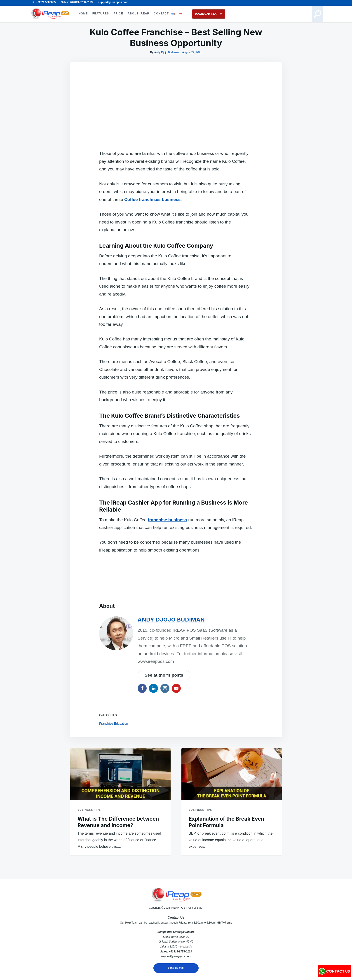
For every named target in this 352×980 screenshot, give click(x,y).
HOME (83, 14)
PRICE (118, 14)
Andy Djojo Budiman (166, 52)
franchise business (167, 520)
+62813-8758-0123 (180, 952)
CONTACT (161, 14)
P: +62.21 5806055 (44, 2)
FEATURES (101, 14)
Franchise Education (114, 724)
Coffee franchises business (153, 199)
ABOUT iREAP (138, 14)
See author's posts (164, 675)
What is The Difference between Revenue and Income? (118, 822)
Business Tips (89, 810)
